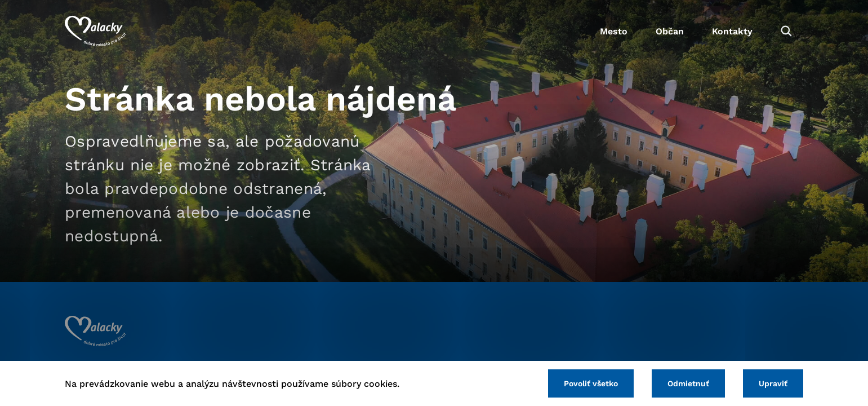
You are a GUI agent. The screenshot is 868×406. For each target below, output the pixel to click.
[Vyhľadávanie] (786, 31)
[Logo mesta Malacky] (95, 31)
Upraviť (773, 383)
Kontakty (732, 31)
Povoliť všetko (591, 383)
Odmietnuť (688, 383)
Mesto (614, 31)
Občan (670, 31)
